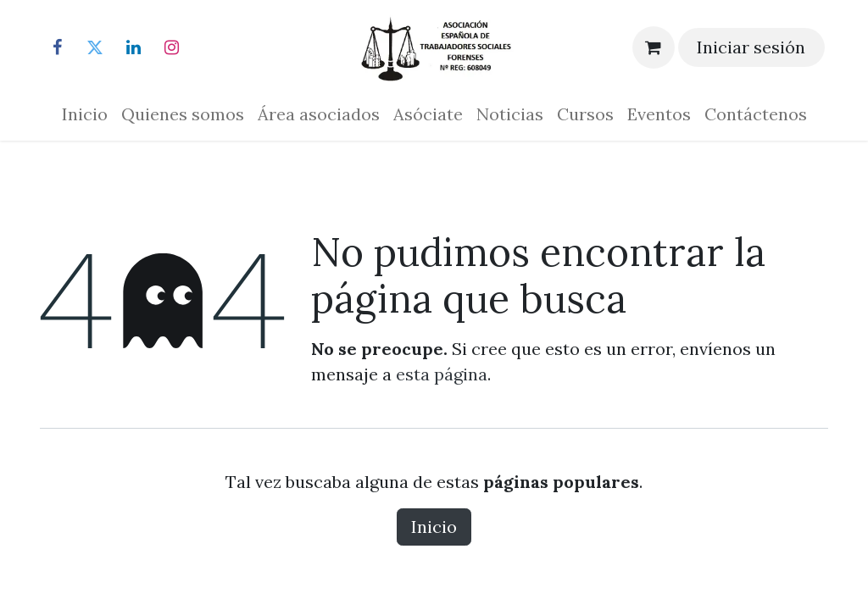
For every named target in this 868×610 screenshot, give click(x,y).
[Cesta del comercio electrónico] (654, 47)
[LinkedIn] (133, 47)
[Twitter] (95, 47)
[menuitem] (85, 114)
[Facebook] (57, 47)
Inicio (434, 527)
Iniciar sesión (751, 47)
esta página (442, 374)
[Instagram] (171, 47)
